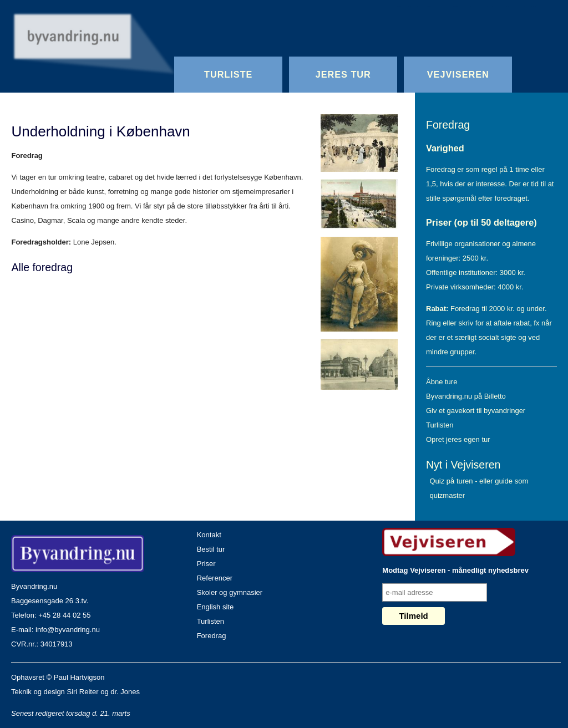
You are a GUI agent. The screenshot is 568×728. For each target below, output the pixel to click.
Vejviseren (458, 74)
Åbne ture (442, 382)
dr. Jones (125, 692)
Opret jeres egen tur (458, 439)
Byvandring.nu (34, 586)
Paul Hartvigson (79, 677)
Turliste (228, 74)
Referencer (215, 578)
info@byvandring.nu (68, 630)
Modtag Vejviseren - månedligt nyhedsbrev (455, 570)
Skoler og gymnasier (230, 592)
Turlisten (440, 425)
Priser (206, 564)
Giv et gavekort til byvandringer (476, 411)
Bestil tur (211, 549)
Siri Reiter (82, 692)
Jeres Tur (343, 74)
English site (215, 607)
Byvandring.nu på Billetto (466, 396)
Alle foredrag (42, 267)
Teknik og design (38, 692)
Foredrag (448, 125)
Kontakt (209, 535)
